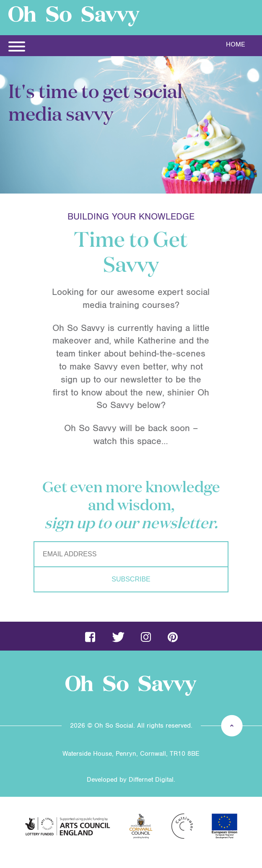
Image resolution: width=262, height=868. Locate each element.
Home (236, 44)
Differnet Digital (151, 780)
